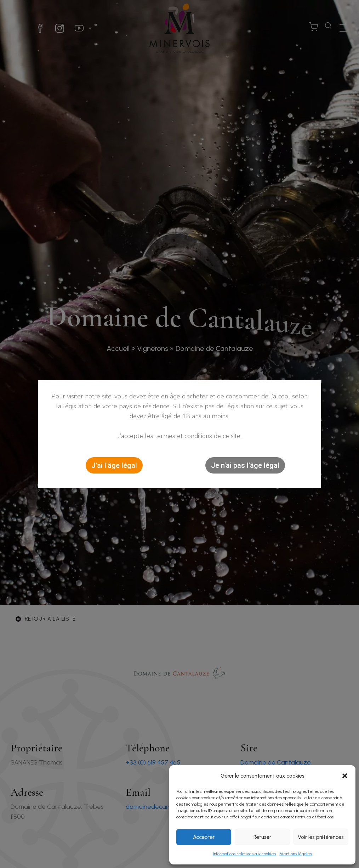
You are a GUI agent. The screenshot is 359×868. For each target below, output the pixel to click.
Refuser (262, 837)
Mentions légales (296, 854)
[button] (345, 776)
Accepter (204, 837)
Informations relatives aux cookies (244, 854)
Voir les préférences (321, 837)
